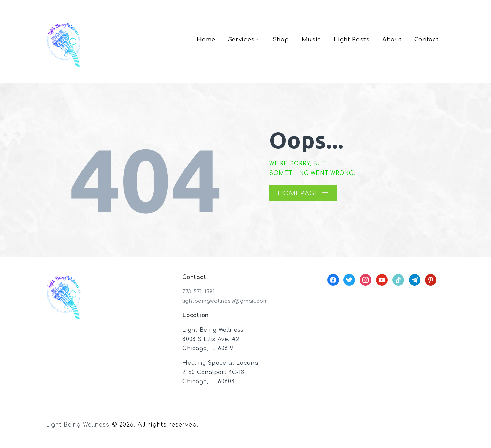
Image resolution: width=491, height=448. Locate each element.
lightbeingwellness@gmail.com (228, 301)
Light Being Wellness (79, 425)
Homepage (298, 193)
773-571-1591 (200, 292)
